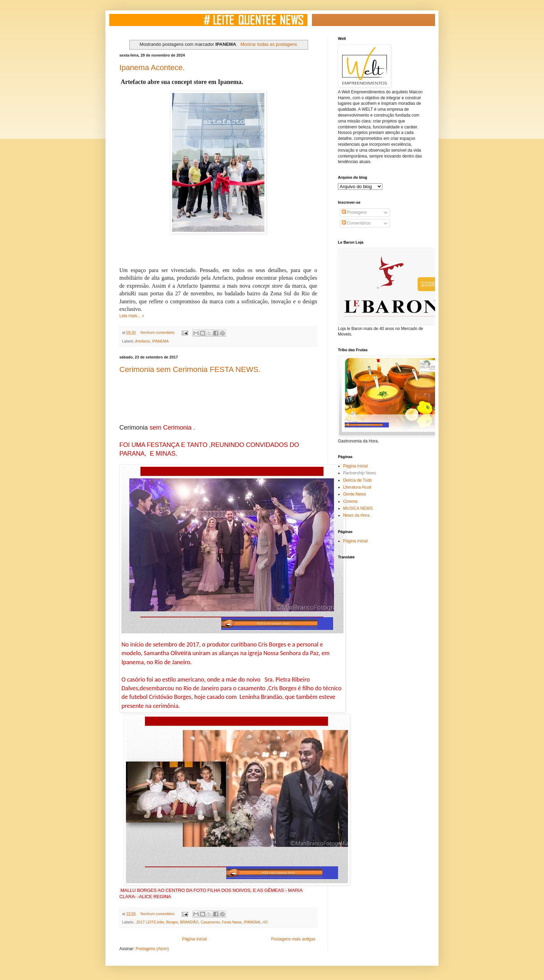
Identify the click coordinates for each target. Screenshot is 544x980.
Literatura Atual (357, 487)
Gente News (355, 494)
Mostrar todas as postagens (269, 44)
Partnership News (360, 473)
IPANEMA (160, 341)
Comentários (356, 223)
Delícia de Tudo (358, 480)
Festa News (232, 922)
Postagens (354, 212)
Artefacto (142, 341)
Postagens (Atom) (152, 949)
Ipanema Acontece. (152, 67)
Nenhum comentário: (158, 332)
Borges (172, 922)
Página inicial (194, 939)
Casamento (210, 922)
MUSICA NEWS (358, 508)
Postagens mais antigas (293, 939)
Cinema (350, 501)
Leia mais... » (132, 316)
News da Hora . (358, 515)
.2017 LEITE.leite (150, 922)
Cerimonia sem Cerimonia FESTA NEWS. (190, 369)
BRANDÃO (189, 922)
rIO (265, 922)
